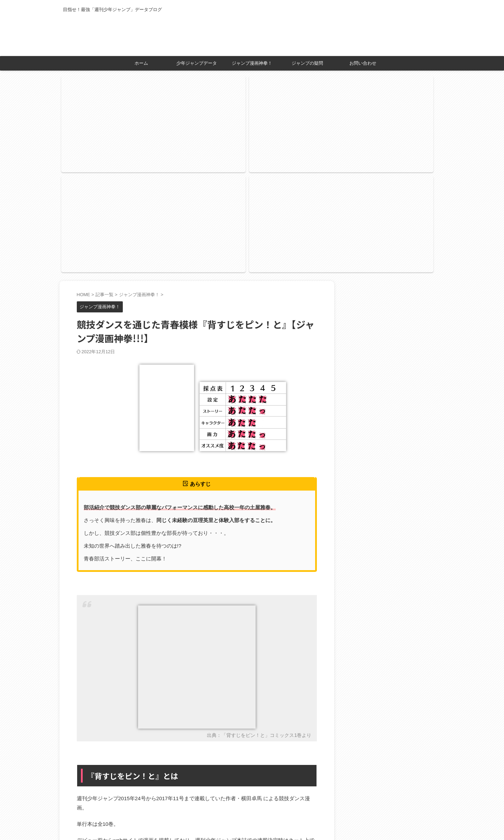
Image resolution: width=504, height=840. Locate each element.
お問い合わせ (363, 63)
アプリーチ (207, 779)
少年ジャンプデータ (197, 63)
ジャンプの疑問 (307, 63)
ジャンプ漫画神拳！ (252, 63)
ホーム (141, 63)
